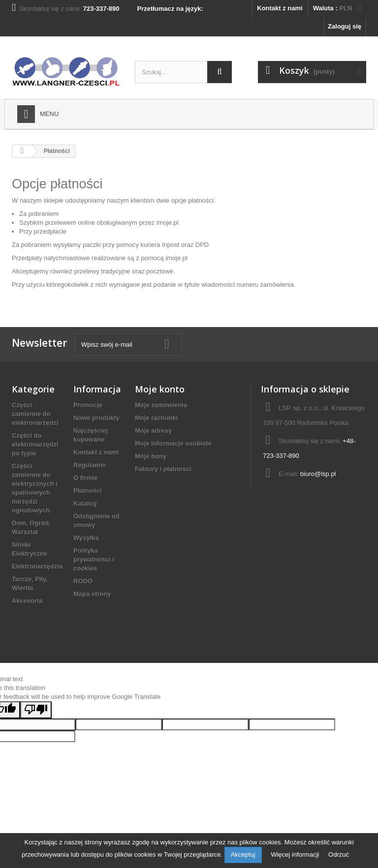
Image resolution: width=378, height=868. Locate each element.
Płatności (88, 491)
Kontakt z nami (280, 8)
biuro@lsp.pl (318, 474)
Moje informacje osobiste (173, 443)
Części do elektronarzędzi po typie (35, 444)
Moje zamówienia (161, 405)
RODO (83, 581)
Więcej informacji (296, 854)
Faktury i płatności (163, 469)
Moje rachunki (156, 418)
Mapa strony (92, 594)
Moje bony (151, 456)
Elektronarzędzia (37, 566)
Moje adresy (153, 431)
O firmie (85, 478)
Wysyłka (86, 538)
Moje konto (160, 389)
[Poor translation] (36, 710)
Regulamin (90, 465)
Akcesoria (27, 601)
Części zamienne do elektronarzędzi (35, 414)
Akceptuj (243, 854)
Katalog (85, 503)
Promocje (88, 405)
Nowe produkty (96, 418)
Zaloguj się (345, 26)
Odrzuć (339, 854)
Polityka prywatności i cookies (94, 559)
